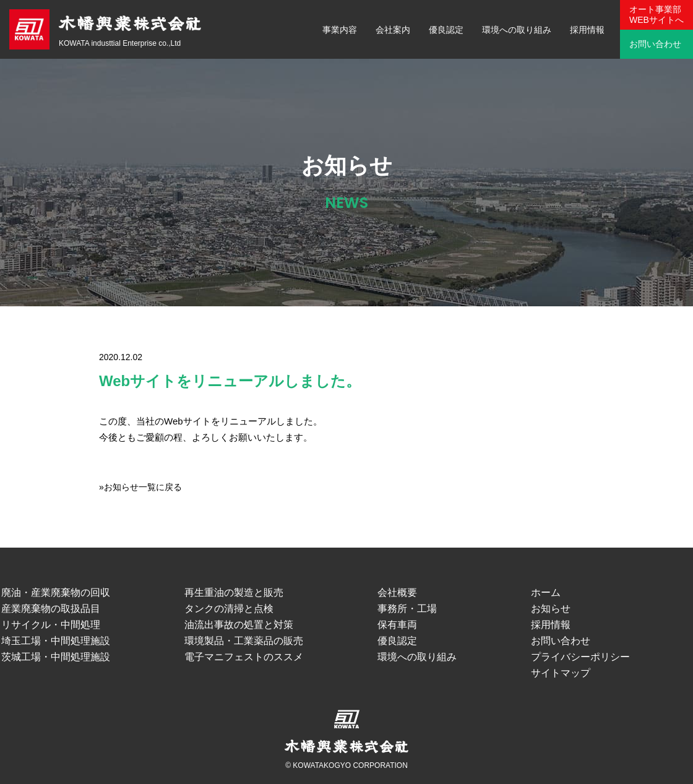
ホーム (546, 592)
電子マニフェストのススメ (244, 657)
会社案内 (393, 30)
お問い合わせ (655, 44)
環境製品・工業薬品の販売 (244, 641)
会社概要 (397, 592)
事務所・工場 (407, 609)
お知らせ (551, 609)
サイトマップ (561, 673)
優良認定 (446, 30)
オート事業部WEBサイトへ (656, 15)
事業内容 (340, 30)
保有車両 (397, 625)
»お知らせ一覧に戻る (140, 487)
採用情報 (587, 30)
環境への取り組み (517, 30)
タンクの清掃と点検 (229, 609)
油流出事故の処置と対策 (239, 625)
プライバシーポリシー (580, 657)
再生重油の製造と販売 (234, 592)
